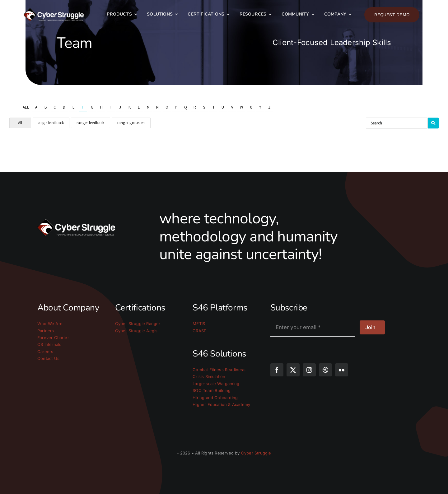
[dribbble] (325, 370)
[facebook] (277, 370)
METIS (199, 324)
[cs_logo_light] (54, 11)
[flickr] (342, 370)
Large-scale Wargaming (216, 384)
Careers (45, 352)
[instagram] (309, 370)
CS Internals (49, 344)
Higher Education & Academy (221, 404)
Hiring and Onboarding (215, 398)
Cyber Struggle (256, 453)
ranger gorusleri (131, 123)
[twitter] (293, 370)
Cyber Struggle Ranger (138, 324)
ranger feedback (91, 123)
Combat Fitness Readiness (219, 370)
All (26, 107)
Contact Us (48, 358)
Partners (46, 331)
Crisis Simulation (209, 376)
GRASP (199, 331)
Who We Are (50, 324)
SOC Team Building (212, 390)
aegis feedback (51, 123)
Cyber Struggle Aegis (136, 331)
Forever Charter (53, 338)
